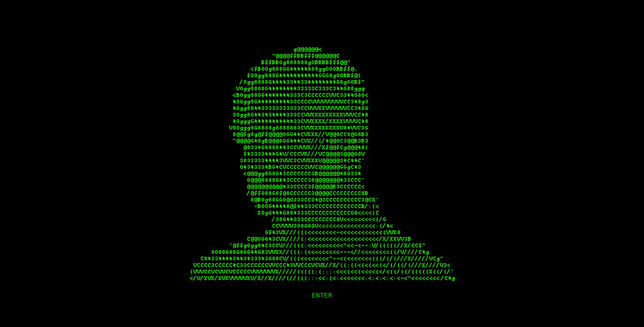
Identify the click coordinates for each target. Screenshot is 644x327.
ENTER (322, 296)
